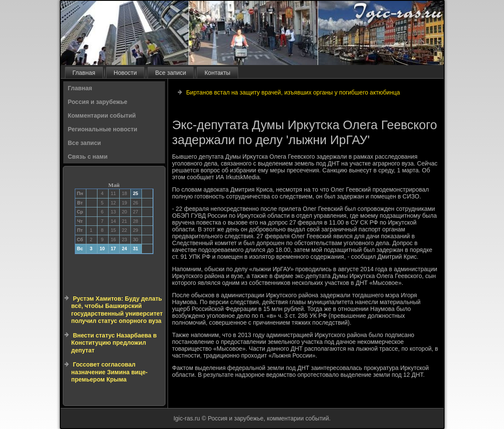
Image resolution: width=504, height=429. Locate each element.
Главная (84, 73)
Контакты (217, 73)
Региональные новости (103, 129)
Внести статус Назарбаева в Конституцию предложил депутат (114, 343)
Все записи (171, 73)
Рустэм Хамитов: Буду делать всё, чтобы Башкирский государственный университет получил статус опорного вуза (117, 310)
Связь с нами (88, 157)
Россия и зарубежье (98, 102)
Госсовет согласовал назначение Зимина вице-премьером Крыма (110, 372)
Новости (125, 73)
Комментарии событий (102, 115)
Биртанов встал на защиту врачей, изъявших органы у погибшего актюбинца (293, 92)
